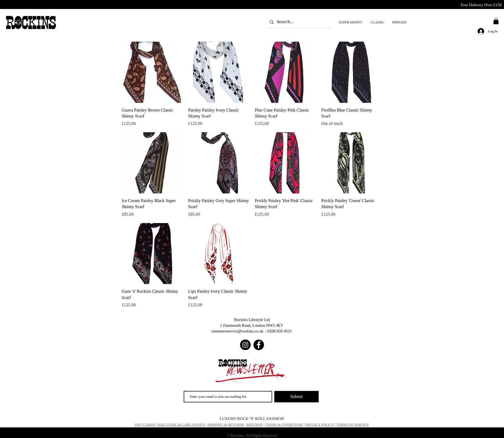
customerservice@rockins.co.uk (237, 331)
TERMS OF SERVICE (353, 425)
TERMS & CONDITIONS (284, 425)
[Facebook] (259, 345)
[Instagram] (245, 345)
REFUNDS (255, 425)
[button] (496, 21)
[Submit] (296, 397)
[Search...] (298, 22)
